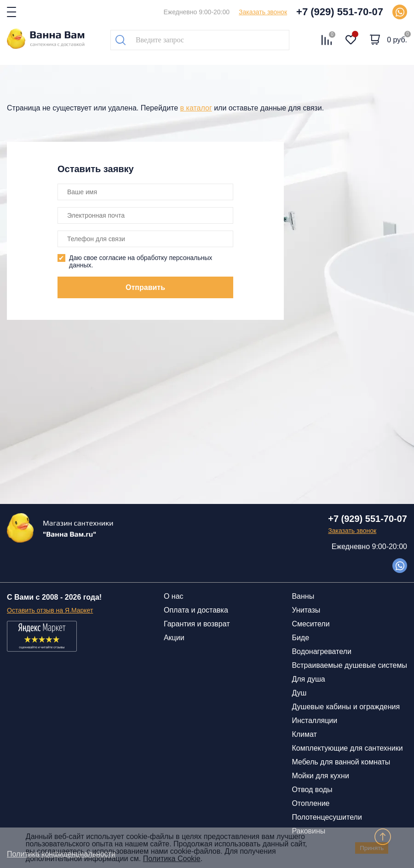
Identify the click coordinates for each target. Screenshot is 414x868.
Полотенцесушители (327, 817)
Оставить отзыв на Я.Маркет (50, 610)
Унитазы (306, 610)
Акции (174, 638)
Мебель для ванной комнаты (341, 762)
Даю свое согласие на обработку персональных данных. (141, 261)
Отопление (310, 803)
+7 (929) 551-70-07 (340, 12)
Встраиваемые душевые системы (349, 665)
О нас (174, 596)
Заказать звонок (263, 12)
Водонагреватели (321, 651)
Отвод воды (312, 790)
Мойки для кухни (320, 776)
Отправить (145, 287)
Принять (372, 848)
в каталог (196, 108)
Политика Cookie (172, 859)
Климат (304, 734)
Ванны (303, 596)
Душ (299, 693)
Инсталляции (314, 720)
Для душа (308, 679)
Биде (300, 638)
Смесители (310, 624)
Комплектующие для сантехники (347, 748)
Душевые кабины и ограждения (346, 707)
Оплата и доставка (196, 610)
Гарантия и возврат (197, 624)
